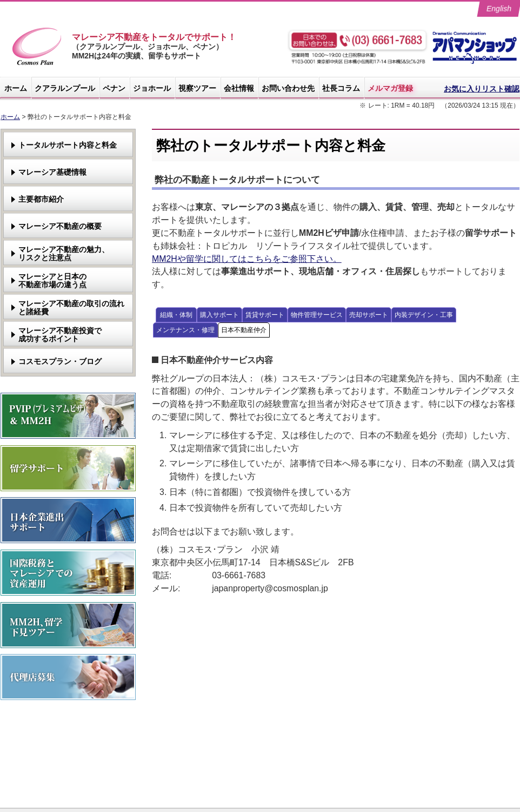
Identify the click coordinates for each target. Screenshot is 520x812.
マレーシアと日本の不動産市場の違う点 (52, 280)
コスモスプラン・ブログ (60, 361)
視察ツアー (197, 88)
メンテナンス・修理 (185, 330)
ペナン (114, 88)
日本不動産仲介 (244, 330)
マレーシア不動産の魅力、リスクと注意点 (64, 253)
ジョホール (152, 88)
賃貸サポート (265, 315)
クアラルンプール (65, 88)
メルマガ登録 (390, 88)
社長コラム (341, 88)
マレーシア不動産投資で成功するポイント (60, 335)
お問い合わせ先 (288, 88)
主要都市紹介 (41, 199)
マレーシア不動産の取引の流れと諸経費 (71, 308)
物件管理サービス (317, 315)
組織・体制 (176, 315)
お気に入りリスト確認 (482, 89)
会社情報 (239, 88)
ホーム (16, 88)
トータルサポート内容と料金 (68, 145)
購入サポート (219, 315)
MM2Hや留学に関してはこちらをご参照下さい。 (247, 259)
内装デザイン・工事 (424, 315)
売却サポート (369, 315)
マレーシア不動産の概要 (60, 226)
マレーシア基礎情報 (52, 172)
